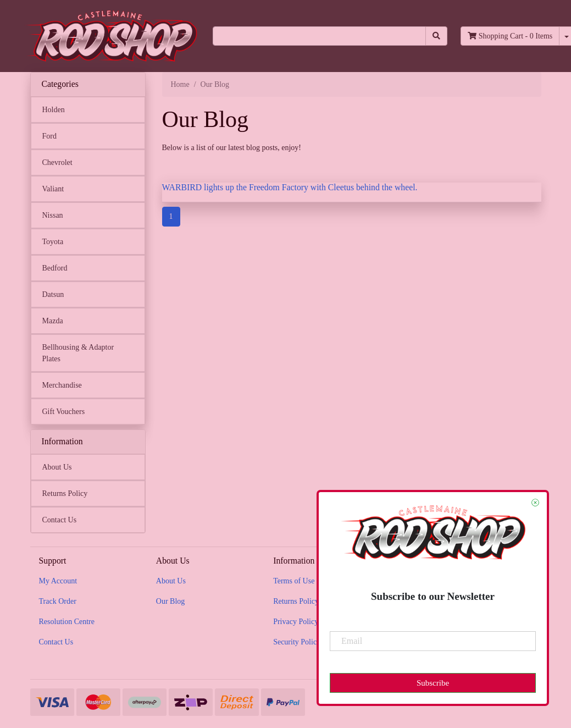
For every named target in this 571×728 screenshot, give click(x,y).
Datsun (53, 294)
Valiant (53, 189)
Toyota (53, 242)
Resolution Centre (67, 622)
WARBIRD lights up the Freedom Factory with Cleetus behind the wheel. (290, 187)
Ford (49, 136)
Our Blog (171, 601)
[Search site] (436, 36)
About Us (57, 467)
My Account (58, 581)
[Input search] (320, 36)
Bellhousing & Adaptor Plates (78, 353)
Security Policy (297, 642)
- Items (510, 36)
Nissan (53, 215)
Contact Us (60, 520)
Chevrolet (57, 162)
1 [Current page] (171, 216)
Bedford (55, 268)
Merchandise (62, 385)
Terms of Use (294, 581)
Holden (54, 110)
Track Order (58, 601)
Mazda (53, 321)
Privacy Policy (296, 622)
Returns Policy (65, 493)
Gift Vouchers (64, 412)
